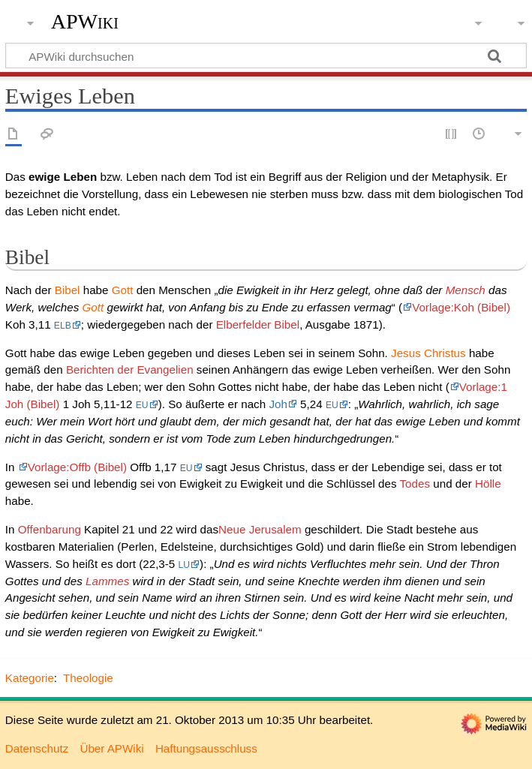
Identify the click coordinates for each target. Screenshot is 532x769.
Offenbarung (50, 529)
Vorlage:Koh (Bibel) (461, 307)
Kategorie (30, 678)
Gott (123, 290)
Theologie (88, 678)
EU (142, 405)
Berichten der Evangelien (130, 369)
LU (185, 565)
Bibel (68, 290)
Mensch (466, 290)
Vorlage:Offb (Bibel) (77, 467)
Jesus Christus (428, 353)
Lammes (107, 581)
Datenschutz (37, 748)
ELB (63, 326)
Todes (415, 484)
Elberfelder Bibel (258, 324)
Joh (278, 404)
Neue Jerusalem (260, 529)
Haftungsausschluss (206, 748)
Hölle (488, 484)
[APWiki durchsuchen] (266, 56)
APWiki (85, 22)
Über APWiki (111, 748)
